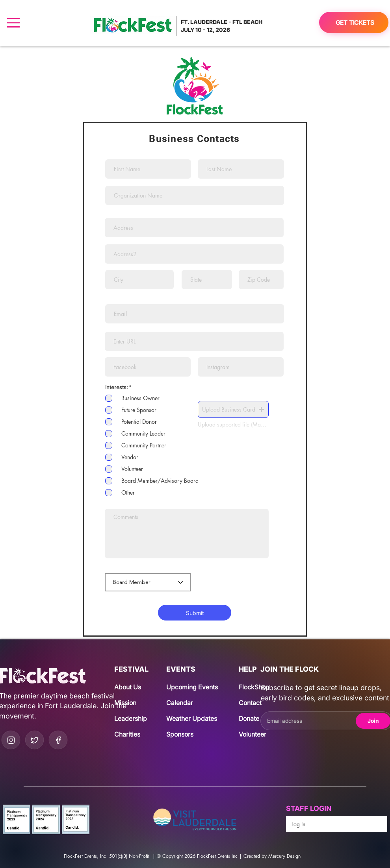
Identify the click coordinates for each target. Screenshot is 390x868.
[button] (233, 409)
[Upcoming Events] (195, 687)
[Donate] (257, 718)
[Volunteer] (257, 734)
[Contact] (257, 703)
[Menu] (13, 23)
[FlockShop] (257, 687)
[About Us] (133, 687)
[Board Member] (148, 582)
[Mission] (133, 703)
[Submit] (195, 613)
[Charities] (133, 734)
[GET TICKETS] (354, 22)
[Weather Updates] (195, 718)
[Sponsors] (185, 734)
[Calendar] (186, 703)
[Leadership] (133, 718)
